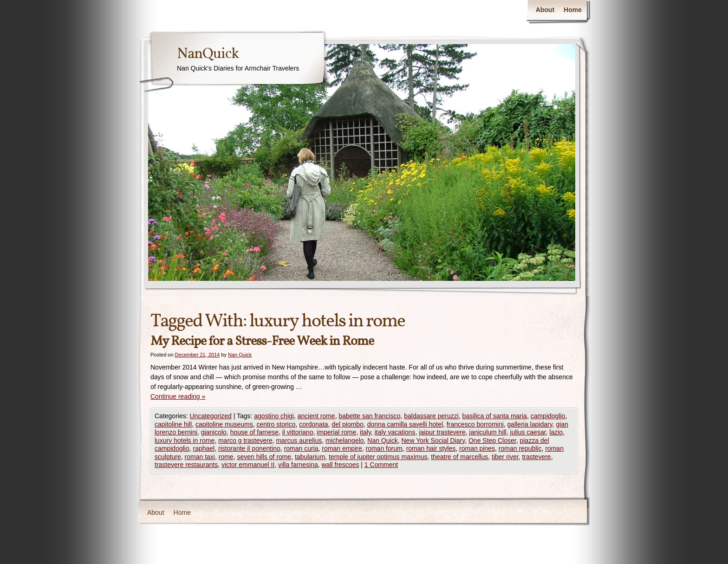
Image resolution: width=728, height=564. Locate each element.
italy (365, 432)
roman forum (384, 448)
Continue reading (178, 396)
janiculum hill (488, 432)
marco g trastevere (245, 441)
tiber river (505, 457)
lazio (556, 432)
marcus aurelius (299, 441)
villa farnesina (298, 465)
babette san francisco (369, 416)
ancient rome (316, 416)
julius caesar (528, 432)
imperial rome (336, 432)
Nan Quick (240, 355)
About (545, 10)
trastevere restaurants (186, 465)
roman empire (342, 448)
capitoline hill (173, 424)
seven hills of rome (264, 457)
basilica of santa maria (495, 416)
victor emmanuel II (248, 465)
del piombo (348, 424)
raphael (204, 448)
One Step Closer (492, 441)
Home (573, 10)
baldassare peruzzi (431, 416)
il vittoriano (298, 432)
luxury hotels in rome (185, 441)
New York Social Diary (433, 441)
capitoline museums (224, 424)
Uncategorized (210, 416)
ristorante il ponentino (249, 448)
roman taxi (200, 457)
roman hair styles (431, 448)
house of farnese (254, 432)
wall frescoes (341, 465)
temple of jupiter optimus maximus (378, 457)
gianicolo (214, 432)
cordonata (313, 424)
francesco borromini (475, 424)
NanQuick (208, 54)
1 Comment (381, 465)
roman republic (520, 448)
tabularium (310, 457)
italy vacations (395, 432)
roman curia (301, 448)
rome (226, 457)
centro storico (276, 424)
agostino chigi (274, 416)
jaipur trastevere (442, 432)
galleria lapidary (530, 424)
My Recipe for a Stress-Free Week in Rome (262, 341)
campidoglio (548, 416)
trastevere (536, 457)
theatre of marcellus (459, 457)
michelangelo (345, 441)
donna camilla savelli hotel (405, 424)
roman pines (477, 448)
